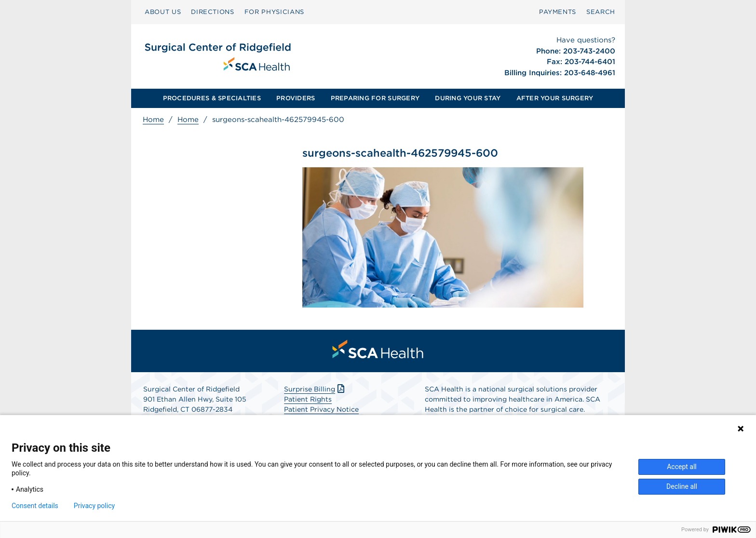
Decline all (682, 486)
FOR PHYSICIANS (274, 12)
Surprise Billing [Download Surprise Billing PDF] (315, 389)
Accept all (682, 467)
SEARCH (601, 12)
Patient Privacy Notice (321, 409)
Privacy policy (94, 506)
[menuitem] (163, 12)
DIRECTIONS (213, 12)
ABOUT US (163, 12)
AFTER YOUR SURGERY (555, 98)
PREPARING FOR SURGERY (375, 98)
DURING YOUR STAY (468, 98)
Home (153, 120)
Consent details (35, 506)
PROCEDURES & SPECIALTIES (212, 98)
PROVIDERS (296, 98)
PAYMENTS (558, 12)
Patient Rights (308, 399)
